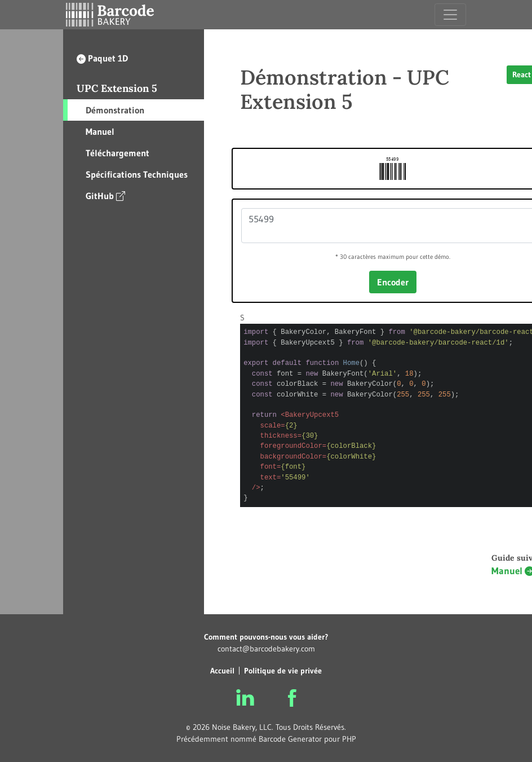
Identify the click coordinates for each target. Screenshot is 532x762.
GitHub (105, 195)
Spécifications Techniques (137, 174)
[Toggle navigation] (450, 15)
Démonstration (115, 110)
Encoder (393, 282)
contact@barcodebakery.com (266, 649)
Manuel (100, 131)
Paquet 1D (102, 58)
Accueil (222, 671)
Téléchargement (118, 153)
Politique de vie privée (283, 671)
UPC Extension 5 (117, 88)
